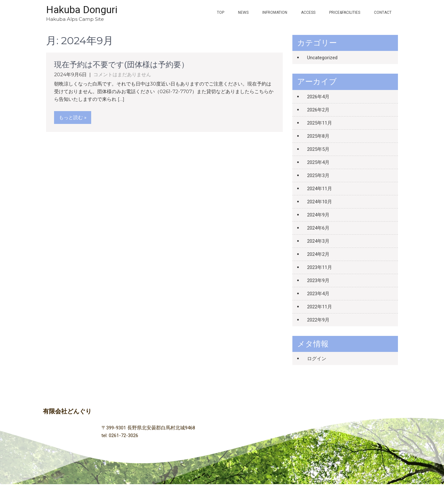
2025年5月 (318, 149)
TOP (221, 12)
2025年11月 (320, 123)
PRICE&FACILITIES (345, 12)
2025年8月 (318, 136)
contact (383, 12)
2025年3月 (318, 175)
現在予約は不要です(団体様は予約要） (121, 65)
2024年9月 (318, 215)
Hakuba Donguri (82, 10)
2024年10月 (320, 202)
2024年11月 (320, 189)
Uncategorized (322, 58)
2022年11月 (320, 307)
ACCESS (308, 12)
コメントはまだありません (122, 75)
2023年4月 (318, 294)
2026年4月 (318, 97)
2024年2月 (318, 254)
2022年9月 (318, 320)
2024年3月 (318, 241)
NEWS (243, 12)
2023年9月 (318, 280)
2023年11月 (320, 267)
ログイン (317, 359)
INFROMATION (275, 12)
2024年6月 (318, 228)
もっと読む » (73, 118)
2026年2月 (318, 110)
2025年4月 (318, 162)
